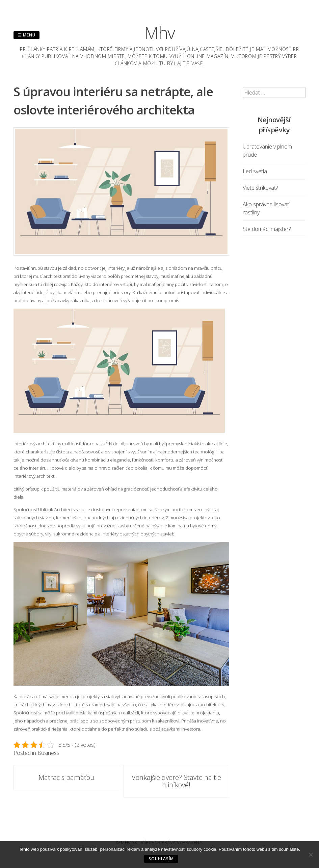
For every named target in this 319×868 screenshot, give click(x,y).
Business (48, 753)
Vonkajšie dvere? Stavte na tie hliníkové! (176, 781)
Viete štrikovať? (260, 188)
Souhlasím (161, 859)
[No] (311, 854)
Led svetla (255, 171)
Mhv (159, 33)
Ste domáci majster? (267, 229)
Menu (26, 35)
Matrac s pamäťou (66, 777)
